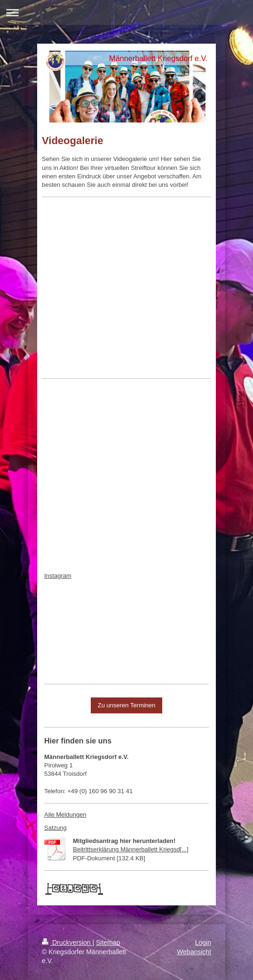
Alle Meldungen (65, 815)
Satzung (55, 828)
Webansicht (194, 952)
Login (203, 942)
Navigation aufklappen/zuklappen (126, 12)
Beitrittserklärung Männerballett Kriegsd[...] (131, 849)
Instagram (58, 576)
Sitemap (108, 942)
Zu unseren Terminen (127, 705)
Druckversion (67, 942)
